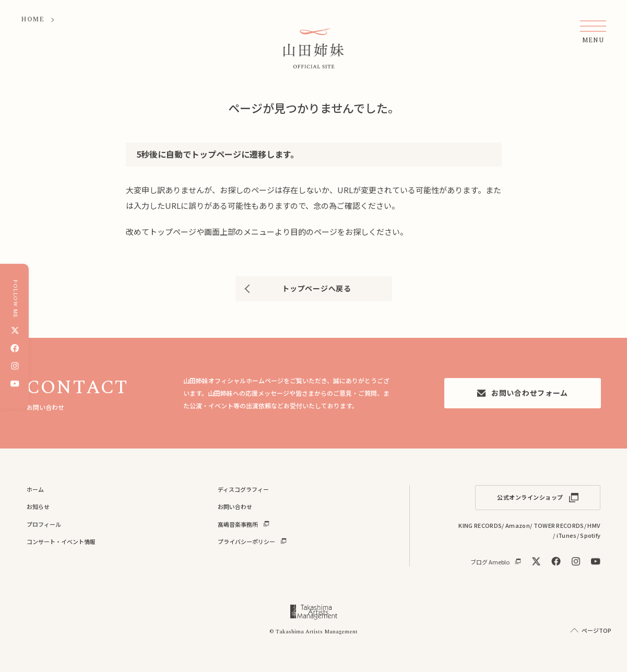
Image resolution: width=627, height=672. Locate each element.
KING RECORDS (480, 525)
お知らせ (38, 506)
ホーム (35, 489)
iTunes (567, 535)
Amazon (518, 525)
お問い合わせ (235, 506)
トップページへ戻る (316, 288)
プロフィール (44, 524)
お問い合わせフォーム (522, 393)
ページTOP (596, 630)
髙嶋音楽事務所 (238, 524)
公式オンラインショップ (530, 497)
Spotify (590, 535)
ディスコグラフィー (243, 489)
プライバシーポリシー (246, 541)
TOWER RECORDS (559, 525)
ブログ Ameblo (490, 562)
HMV (594, 525)
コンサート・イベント (61, 541)
